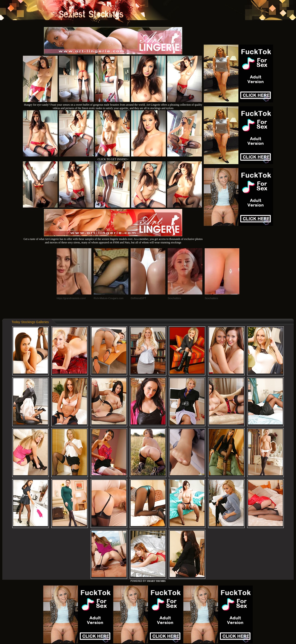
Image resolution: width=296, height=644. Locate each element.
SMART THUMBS (156, 581)
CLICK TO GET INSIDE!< (113, 159)
